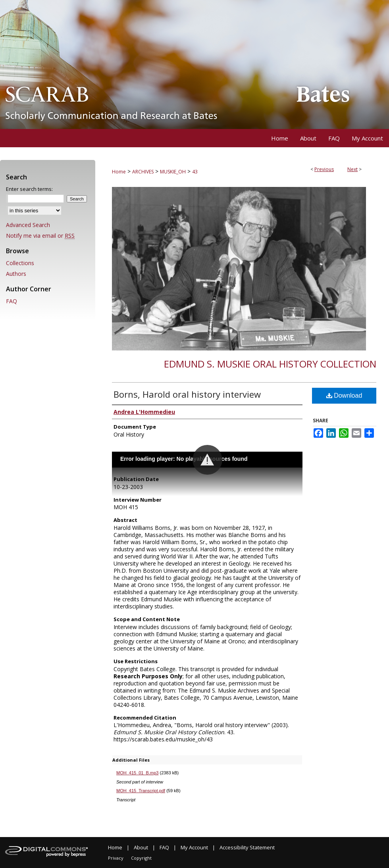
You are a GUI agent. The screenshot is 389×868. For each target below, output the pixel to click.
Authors (16, 274)
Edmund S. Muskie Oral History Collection (270, 364)
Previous (324, 169)
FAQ (12, 301)
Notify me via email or (40, 236)
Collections (20, 263)
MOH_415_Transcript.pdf (141, 791)
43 (195, 172)
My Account (194, 847)
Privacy (116, 858)
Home (119, 172)
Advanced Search (28, 225)
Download (344, 396)
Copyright (141, 858)
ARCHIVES (143, 172)
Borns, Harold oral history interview (187, 394)
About (141, 847)
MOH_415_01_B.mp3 (137, 773)
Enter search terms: (29, 189)
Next (352, 169)
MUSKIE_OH (173, 172)
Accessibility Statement (247, 847)
